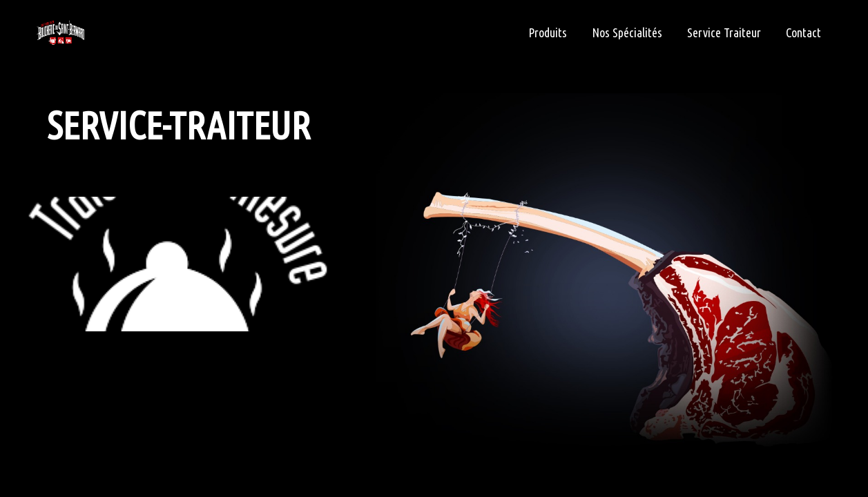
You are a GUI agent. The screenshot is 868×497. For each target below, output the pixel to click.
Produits (548, 32)
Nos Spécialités (627, 32)
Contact (803, 32)
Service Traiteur (724, 32)
